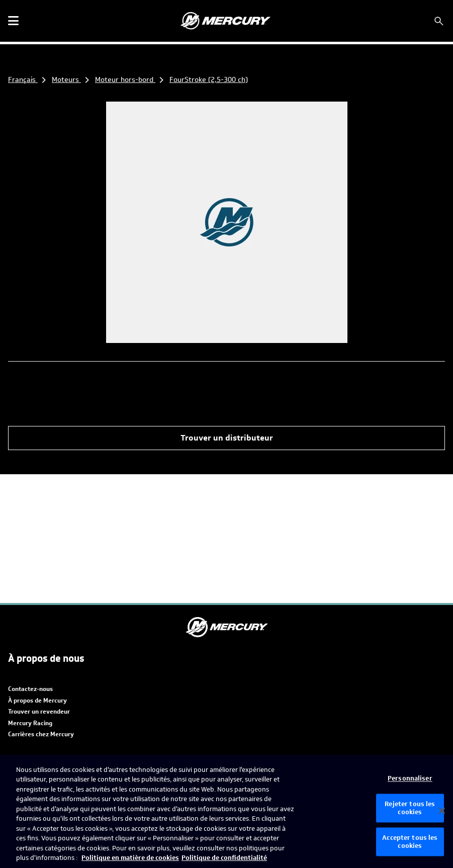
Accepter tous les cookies (410, 842)
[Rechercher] (439, 21)
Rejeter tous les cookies (410, 808)
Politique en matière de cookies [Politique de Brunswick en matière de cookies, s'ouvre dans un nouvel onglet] (130, 858)
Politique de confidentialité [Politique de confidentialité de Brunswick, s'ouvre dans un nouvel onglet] (224, 858)
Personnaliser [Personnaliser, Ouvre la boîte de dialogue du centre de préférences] (410, 779)
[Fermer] (442, 811)
